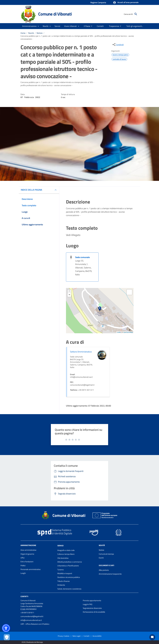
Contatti (24, 596)
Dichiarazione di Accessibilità (94, 612)
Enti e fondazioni (27, 562)
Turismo (61, 570)
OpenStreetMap (128, 332)
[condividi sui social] (118, 45)
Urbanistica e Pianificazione (68, 566)
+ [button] (69, 291)
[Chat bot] (152, 637)
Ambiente (61, 585)
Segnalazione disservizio (92, 608)
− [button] (69, 295)
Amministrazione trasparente (110, 574)
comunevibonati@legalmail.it (32, 616)
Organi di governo (27, 554)
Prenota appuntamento (92, 600)
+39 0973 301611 (27, 613)
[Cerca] (136, 14)
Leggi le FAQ (88, 604)
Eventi (101, 558)
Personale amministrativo (31, 569)
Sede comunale (82, 257)
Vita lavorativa (63, 558)
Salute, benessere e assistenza (69, 589)
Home (23, 33)
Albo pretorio (104, 570)
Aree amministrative (28, 550)
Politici (23, 566)
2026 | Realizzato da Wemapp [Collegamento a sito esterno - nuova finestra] (32, 642)
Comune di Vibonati (55, 14)
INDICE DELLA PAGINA (31, 190)
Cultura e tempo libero (66, 554)
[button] (126, 3)
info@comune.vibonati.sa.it (31, 620)
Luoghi (23, 573)
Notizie (40, 33)
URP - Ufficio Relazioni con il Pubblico (35, 624)
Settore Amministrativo (81, 352)
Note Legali (76, 636)
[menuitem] (86, 26)
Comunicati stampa (106, 554)
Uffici (23, 558)
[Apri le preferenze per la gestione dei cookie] (7, 637)
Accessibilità (97, 636)
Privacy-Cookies (64, 636)
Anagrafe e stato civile (66, 550)
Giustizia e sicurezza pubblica (69, 577)
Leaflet (119, 332)
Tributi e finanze (64, 581)
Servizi (60, 546)
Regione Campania (98, 2)
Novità (31, 33)
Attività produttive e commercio (70, 562)
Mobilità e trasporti (65, 573)
